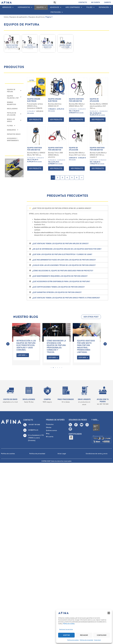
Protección (57, 12)
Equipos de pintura (36, 17)
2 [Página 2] (58, 178)
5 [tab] (60, 367)
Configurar (102, 635)
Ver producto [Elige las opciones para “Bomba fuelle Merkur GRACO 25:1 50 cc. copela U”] (98, 168)
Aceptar (66, 635)
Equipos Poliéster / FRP (14, 97)
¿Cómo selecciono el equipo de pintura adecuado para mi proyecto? (63, 271)
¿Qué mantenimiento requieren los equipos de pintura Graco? (60, 276)
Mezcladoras (12, 109)
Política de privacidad (86, 640)
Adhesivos (56, 7)
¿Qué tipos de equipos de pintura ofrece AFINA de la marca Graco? (62, 208)
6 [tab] (62, 367)
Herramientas (25, 7)
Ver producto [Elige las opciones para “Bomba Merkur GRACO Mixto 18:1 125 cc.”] (35, 168)
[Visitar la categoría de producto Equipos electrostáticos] (30, 43)
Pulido (90, 7)
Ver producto (35, 120)
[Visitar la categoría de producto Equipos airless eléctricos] (65, 43)
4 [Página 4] (67, 178)
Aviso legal (97, 640)
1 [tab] (51, 367)
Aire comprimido (74, 7)
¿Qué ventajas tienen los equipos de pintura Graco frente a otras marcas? (66, 298)
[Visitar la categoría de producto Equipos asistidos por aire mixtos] (12, 43)
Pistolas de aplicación (14, 114)
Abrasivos (8, 7)
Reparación (105, 7)
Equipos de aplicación (18, 17)
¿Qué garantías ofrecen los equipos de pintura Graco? (57, 292)
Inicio (6, 17)
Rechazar (84, 635)
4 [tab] (58, 367)
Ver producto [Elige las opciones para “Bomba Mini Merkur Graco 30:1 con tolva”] (77, 168)
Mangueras (13, 130)
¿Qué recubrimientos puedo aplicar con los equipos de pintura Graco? (64, 260)
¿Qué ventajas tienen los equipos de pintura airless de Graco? (60, 244)
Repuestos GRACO (14, 134)
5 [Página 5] (72, 178)
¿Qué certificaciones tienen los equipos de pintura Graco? (58, 287)
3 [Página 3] (62, 178)
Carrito (107, 2)
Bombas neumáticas (12, 103)
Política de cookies (73, 640)
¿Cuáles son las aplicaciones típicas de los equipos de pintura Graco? (64, 265)
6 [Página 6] (77, 178)
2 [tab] (53, 367)
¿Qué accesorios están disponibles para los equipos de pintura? (61, 281)
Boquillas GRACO (14, 120)
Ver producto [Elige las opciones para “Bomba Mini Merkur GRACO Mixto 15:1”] (77, 120)
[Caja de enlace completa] (26, 344)
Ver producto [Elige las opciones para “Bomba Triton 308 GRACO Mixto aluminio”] (56, 168)
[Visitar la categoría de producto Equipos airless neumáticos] (48, 43)
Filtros (11, 126)
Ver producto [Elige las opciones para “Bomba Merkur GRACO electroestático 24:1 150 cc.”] (98, 120)
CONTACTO (28, 419)
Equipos (41, 7)
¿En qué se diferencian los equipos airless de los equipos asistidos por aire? (67, 249)
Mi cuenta (96, 2)
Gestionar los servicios (66, 629)
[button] (109, 613)
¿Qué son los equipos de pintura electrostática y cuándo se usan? (62, 254)
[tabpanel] (26, 344)
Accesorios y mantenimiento (13, 139)
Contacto (83, 2)
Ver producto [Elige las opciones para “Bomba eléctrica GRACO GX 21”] (56, 120)
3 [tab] (55, 367)
